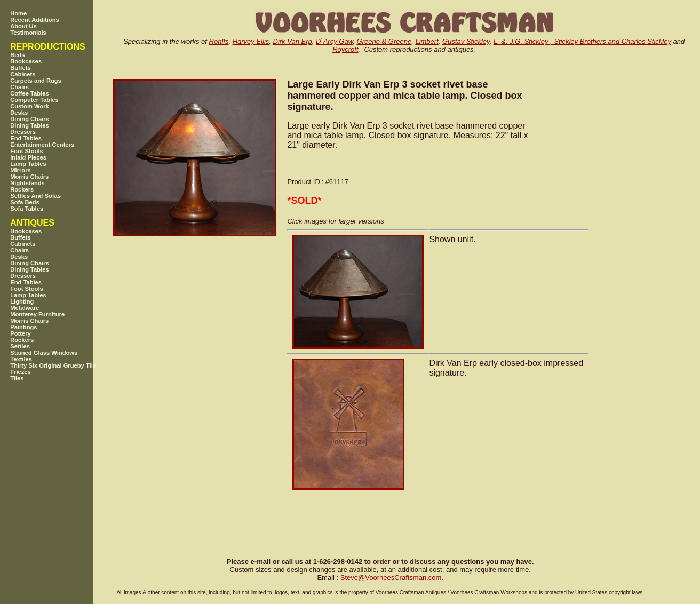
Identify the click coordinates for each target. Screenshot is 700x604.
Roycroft (345, 49)
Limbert (427, 41)
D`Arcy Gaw (334, 41)
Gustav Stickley (466, 41)
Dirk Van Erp (293, 41)
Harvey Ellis (251, 41)
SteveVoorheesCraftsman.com (391, 578)
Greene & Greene (384, 41)
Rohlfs (219, 41)
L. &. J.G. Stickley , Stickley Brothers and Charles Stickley (582, 41)
